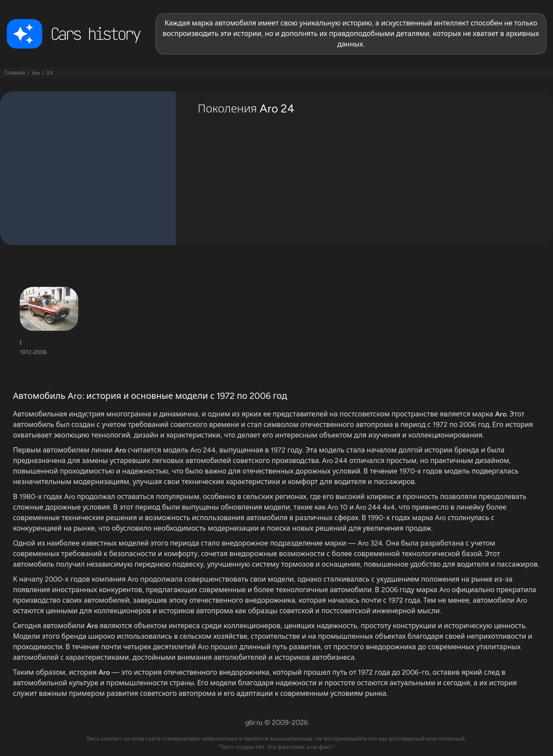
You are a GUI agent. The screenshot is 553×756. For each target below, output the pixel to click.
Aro (36, 73)
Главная (15, 73)
